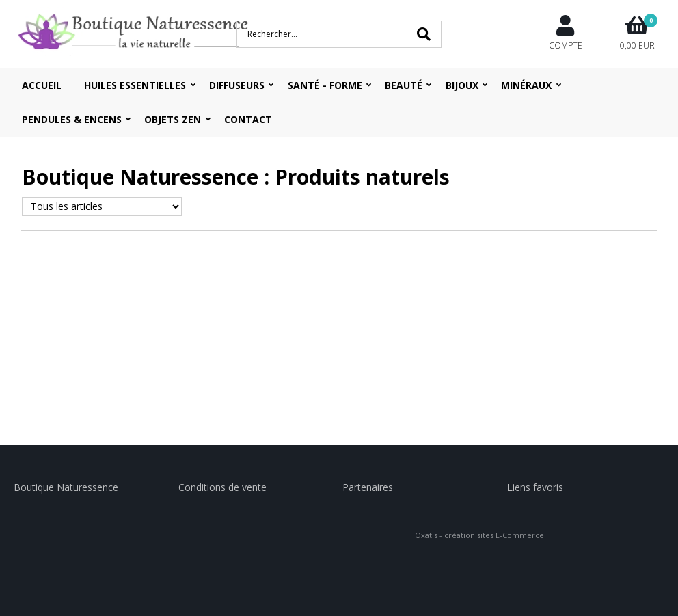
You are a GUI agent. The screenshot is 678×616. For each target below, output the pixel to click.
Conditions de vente (222, 487)
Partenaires (368, 487)
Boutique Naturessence (66, 487)
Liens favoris (535, 487)
